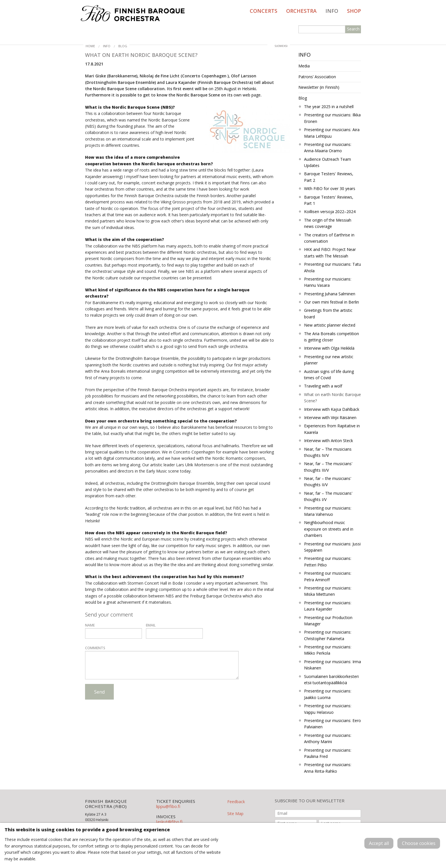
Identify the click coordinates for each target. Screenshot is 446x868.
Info (332, 11)
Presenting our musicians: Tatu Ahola (333, 267)
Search (353, 29)
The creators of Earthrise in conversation (329, 238)
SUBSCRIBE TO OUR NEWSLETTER (310, 801)
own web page (247, 95)
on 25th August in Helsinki (232, 89)
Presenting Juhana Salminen (330, 294)
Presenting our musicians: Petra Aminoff (328, 576)
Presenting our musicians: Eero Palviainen (333, 724)
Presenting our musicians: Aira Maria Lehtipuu (332, 133)
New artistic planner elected (330, 325)
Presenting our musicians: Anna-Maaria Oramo (328, 148)
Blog (123, 46)
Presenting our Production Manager (328, 621)
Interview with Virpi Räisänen (330, 417)
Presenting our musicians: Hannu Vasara (328, 282)
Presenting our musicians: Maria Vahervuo (328, 511)
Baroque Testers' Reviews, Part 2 (329, 177)
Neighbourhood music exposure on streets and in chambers (329, 529)
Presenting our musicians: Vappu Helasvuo (328, 709)
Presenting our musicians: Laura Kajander (328, 606)
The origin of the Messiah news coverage (328, 223)
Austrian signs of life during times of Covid (329, 375)
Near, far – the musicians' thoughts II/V (328, 482)
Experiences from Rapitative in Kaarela (332, 429)
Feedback (236, 802)
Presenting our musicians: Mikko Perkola (328, 650)
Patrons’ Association (317, 77)
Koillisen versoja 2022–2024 (330, 212)
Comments (95, 648)
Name (90, 625)
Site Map (235, 814)
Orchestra (301, 11)
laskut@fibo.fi (169, 822)
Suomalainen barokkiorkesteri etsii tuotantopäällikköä (331, 680)
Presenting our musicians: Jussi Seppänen (332, 547)
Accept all (379, 843)
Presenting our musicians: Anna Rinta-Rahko (328, 768)
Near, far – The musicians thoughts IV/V (328, 452)
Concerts (264, 11)
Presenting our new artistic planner (329, 360)
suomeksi (281, 46)
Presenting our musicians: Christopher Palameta (328, 635)
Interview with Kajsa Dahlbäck (332, 409)
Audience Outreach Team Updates (328, 162)
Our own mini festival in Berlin (332, 302)
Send (99, 692)
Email (151, 625)
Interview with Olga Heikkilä (329, 348)
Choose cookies (419, 843)
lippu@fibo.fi (168, 806)
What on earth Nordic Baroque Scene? (333, 398)
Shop (354, 11)
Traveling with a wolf (323, 386)
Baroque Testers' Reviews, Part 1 (329, 200)
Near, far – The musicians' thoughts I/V (328, 496)
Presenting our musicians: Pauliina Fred (328, 753)
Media (304, 66)
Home (90, 46)
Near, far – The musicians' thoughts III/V (328, 467)
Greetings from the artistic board (328, 313)
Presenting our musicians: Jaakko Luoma (328, 694)
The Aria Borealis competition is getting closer (332, 337)
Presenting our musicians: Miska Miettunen (328, 591)
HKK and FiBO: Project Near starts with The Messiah (330, 252)
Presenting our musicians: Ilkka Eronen (332, 118)
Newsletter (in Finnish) (319, 87)
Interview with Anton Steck (329, 441)
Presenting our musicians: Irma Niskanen (333, 665)
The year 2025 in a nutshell (329, 107)
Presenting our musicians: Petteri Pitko (328, 561)
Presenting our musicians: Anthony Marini (328, 738)
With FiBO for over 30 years (330, 188)
